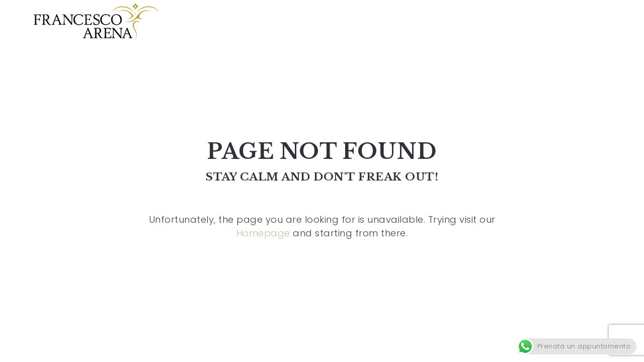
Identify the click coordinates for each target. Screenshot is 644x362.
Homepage (263, 233)
